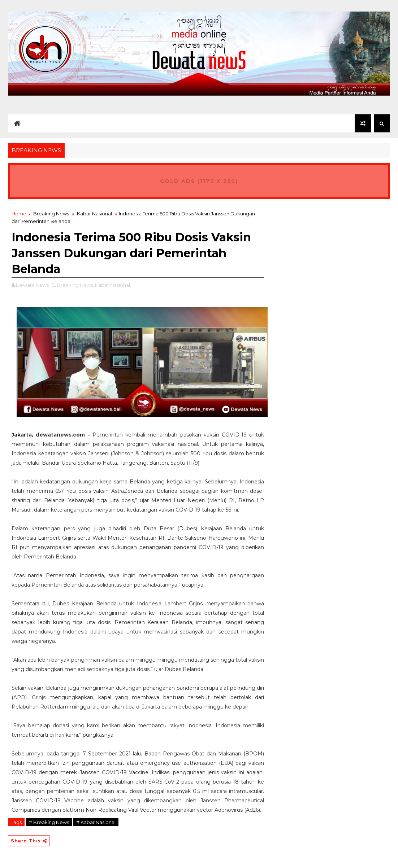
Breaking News (51, 214)
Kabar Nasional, (113, 285)
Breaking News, (75, 285)
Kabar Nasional (94, 214)
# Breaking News (49, 822)
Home (19, 214)
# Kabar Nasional (96, 822)
